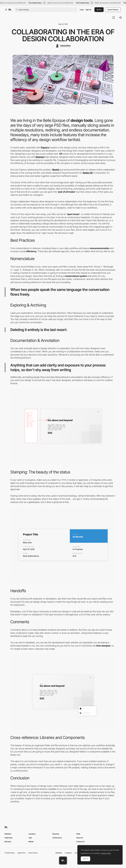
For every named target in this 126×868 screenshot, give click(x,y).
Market (31, 842)
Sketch (56, 170)
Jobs (30, 838)
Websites (8, 834)
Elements (8, 842)
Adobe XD (88, 173)
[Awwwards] (10, 10)
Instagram (68, 853)
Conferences (57, 838)
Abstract (40, 157)
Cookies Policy (10, 853)
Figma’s (45, 148)
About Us (80, 838)
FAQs (78, 834)
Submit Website (113, 10)
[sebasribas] (63, 46)
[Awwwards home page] (63, 861)
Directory (56, 834)
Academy (32, 834)
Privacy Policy (33, 853)
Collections (9, 838)
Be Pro (99, 10)
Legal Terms (21, 853)
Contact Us (80, 842)
